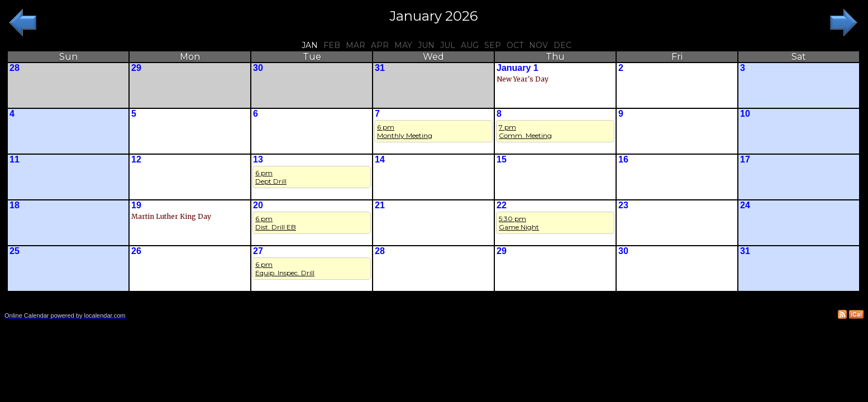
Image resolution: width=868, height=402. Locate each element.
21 (380, 205)
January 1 (518, 68)
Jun (426, 45)
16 (623, 159)
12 (136, 159)
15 (502, 159)
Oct (515, 45)
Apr (380, 45)
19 (136, 205)
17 (745, 159)
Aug (470, 45)
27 (258, 251)
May (403, 45)
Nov (538, 45)
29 (136, 68)
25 (15, 251)
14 (380, 159)
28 (15, 68)
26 (136, 251)
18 (15, 205)
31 (380, 68)
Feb (332, 45)
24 (745, 205)
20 (258, 205)
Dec (562, 45)
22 (502, 205)
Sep (493, 45)
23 (623, 205)
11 (15, 159)
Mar (356, 45)
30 (258, 68)
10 (745, 114)
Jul (448, 45)
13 (258, 159)
